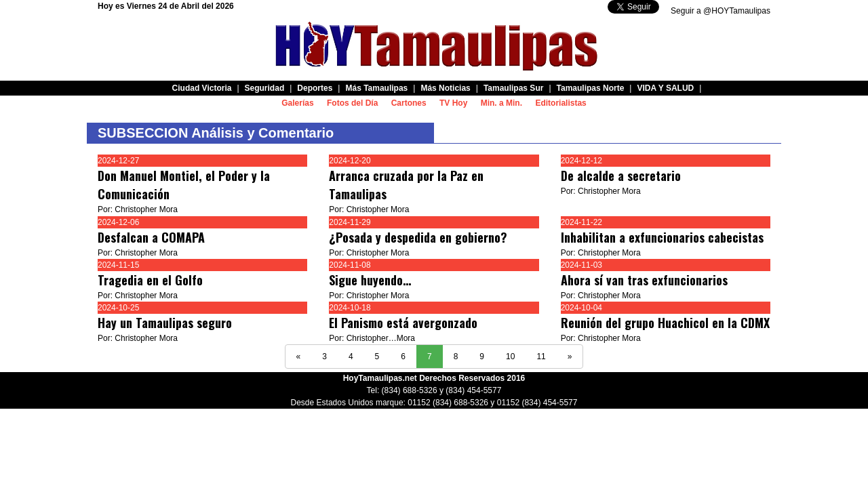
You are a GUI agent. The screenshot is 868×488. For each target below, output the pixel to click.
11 (541, 357)
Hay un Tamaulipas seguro (165, 323)
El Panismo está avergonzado (403, 323)
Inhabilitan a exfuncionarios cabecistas (662, 237)
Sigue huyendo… (370, 280)
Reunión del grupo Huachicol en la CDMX (665, 323)
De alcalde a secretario (621, 176)
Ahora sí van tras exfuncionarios (644, 280)
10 (510, 357)
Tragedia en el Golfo (150, 280)
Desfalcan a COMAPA (151, 237)
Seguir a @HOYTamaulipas (721, 11)
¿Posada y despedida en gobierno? (418, 237)
